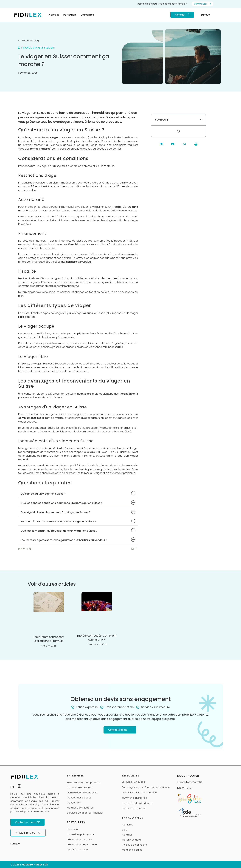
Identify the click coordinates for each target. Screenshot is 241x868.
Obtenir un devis (132, 840)
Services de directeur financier (85, 813)
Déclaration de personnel (82, 844)
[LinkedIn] (14, 786)
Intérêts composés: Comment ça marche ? (97, 638)
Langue (206, 15)
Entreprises (87, 15)
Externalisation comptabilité (84, 783)
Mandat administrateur (81, 808)
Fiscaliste (72, 829)
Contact (127, 835)
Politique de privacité (135, 845)
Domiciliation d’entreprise (82, 793)
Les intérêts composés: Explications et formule (49, 639)
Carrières (128, 825)
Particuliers (70, 15)
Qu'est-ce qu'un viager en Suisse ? (43, 494)
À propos (54, 15)
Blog (125, 830)
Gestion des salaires (79, 798)
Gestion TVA (74, 803)
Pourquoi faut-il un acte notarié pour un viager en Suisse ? (59, 522)
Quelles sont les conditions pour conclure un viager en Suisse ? (62, 503)
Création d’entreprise (80, 788)
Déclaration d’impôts (80, 839)
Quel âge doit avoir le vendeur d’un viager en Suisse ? (55, 512)
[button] (78, 493)
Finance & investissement (38, 48)
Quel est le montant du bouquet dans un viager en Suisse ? (59, 531)
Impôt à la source (77, 849)
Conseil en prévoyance (81, 834)
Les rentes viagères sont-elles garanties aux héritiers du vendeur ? (64, 540)
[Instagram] (21, 786)
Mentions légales (132, 850)
